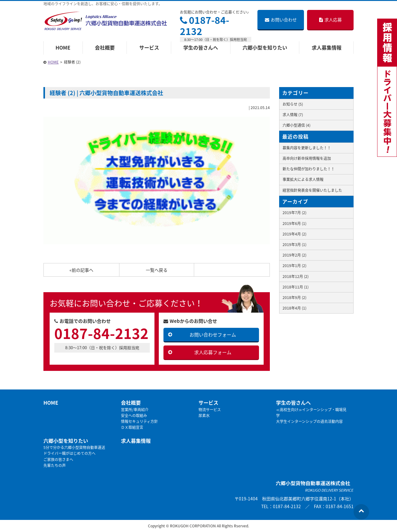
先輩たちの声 (55, 465)
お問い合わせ (281, 20)
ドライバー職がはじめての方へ (69, 453)
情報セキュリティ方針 (139, 421)
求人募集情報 (327, 47)
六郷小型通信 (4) (297, 125)
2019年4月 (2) (294, 234)
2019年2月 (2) (294, 255)
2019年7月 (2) (294, 213)
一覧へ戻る (157, 270)
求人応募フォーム (213, 352)
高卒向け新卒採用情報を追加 (307, 158)
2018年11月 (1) (296, 287)
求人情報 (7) (293, 115)
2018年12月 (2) (296, 276)
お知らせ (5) (293, 104)
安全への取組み (134, 415)
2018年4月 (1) (294, 308)
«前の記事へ (81, 270)
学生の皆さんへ (201, 47)
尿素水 (204, 415)
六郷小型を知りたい (265, 47)
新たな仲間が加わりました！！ (309, 169)
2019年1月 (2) (294, 266)
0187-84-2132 (205, 26)
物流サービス (210, 410)
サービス (149, 47)
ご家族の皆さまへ (58, 459)
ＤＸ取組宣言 (132, 427)
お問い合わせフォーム (213, 335)
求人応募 (330, 20)
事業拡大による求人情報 (303, 179)
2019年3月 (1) (294, 244)
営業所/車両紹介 (135, 410)
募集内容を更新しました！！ (307, 148)
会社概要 (105, 47)
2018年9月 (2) (294, 297)
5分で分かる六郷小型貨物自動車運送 (74, 447)
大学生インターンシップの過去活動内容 (309, 421)
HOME (63, 47)
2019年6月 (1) (294, 223)
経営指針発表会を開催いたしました (312, 190)
